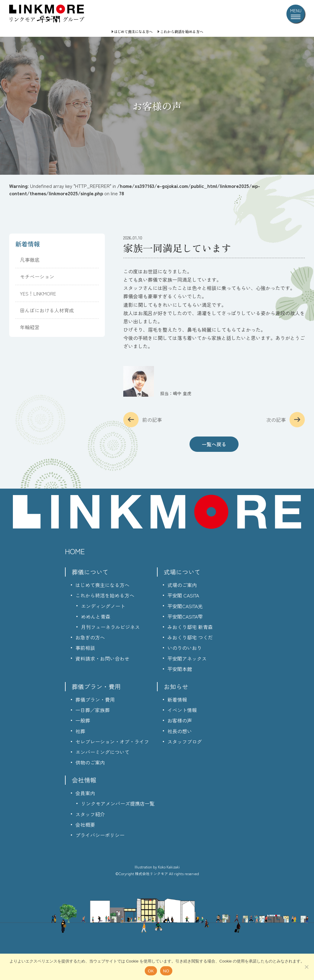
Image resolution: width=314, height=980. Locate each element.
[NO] (306, 967)
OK (151, 971)
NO (166, 971)
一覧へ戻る (214, 444)
